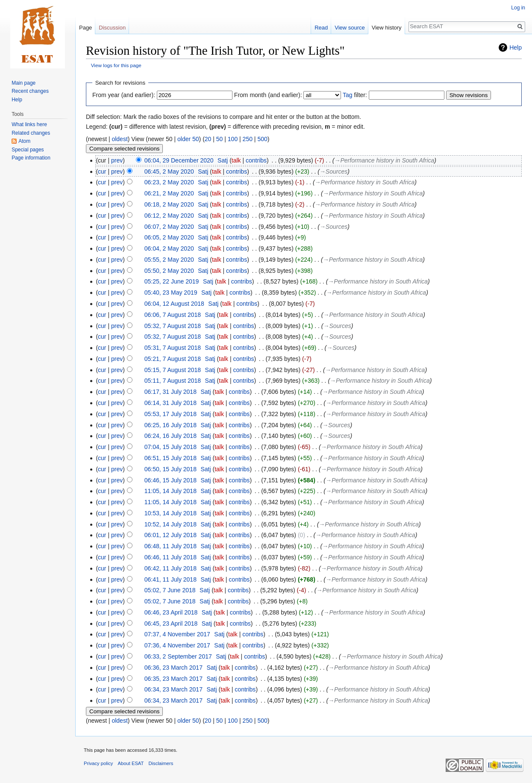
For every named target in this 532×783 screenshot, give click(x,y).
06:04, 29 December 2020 (179, 160)
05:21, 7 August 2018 (173, 359)
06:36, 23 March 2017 (173, 668)
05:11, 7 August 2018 (173, 381)
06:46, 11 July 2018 (170, 557)
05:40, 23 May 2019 (171, 293)
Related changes (31, 133)
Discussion (112, 28)
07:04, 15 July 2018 (170, 447)
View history (387, 28)
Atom (24, 141)
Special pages (28, 150)
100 (233, 139)
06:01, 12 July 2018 (170, 535)
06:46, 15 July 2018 (170, 480)
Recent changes (30, 91)
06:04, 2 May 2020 (169, 248)
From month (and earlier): (268, 95)
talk (236, 160)
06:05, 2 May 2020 (169, 237)
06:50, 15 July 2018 (170, 469)
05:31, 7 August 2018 (173, 348)
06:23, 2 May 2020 (169, 182)
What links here (29, 124)
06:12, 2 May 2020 (169, 216)
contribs (256, 160)
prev (117, 160)
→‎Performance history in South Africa (385, 160)
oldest (119, 139)
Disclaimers (161, 763)
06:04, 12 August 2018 (174, 304)
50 (220, 139)
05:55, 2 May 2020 (169, 260)
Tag (348, 95)
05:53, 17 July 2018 (170, 414)
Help (516, 47)
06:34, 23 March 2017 (173, 689)
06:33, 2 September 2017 (178, 656)
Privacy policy (98, 763)
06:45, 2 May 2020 (169, 171)
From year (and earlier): (124, 95)
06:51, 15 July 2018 (170, 458)
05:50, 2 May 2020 (169, 271)
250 (248, 139)
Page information (31, 158)
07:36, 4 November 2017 (177, 645)
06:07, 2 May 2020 (169, 227)
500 (262, 139)
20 (208, 139)
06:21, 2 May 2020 (169, 193)
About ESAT (131, 763)
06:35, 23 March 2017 (173, 679)
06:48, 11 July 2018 (170, 546)
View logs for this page (116, 65)
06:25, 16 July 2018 (170, 425)
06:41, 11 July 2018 (170, 579)
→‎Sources (334, 171)
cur (102, 171)
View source (350, 28)
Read (321, 28)
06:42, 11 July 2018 (170, 568)
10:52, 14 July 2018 (170, 524)
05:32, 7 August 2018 (173, 326)
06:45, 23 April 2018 (171, 623)
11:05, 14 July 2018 (170, 491)
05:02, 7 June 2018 (170, 590)
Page (85, 28)
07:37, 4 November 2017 (177, 634)
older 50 (188, 139)
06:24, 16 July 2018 (170, 436)
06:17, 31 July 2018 (170, 392)
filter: (355, 95)
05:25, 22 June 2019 (172, 281)
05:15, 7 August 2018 (173, 370)
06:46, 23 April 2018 (171, 612)
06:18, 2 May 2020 (169, 204)
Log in (518, 8)
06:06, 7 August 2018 (173, 315)
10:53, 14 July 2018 (170, 513)
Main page (24, 83)
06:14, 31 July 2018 (170, 403)
